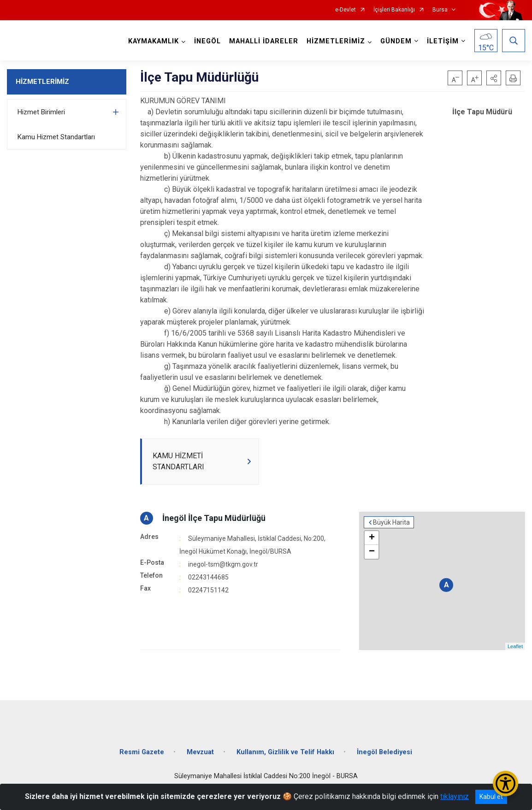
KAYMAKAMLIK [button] (154, 41)
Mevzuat (200, 752)
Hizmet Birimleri (41, 112)
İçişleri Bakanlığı (394, 10)
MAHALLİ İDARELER (264, 41)
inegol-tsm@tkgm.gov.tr (223, 564)
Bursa (440, 10)
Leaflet (515, 646)
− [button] (372, 552)
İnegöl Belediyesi (384, 752)
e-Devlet (346, 10)
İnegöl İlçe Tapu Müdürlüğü (214, 518)
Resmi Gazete (142, 752)
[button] (494, 78)
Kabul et (491, 797)
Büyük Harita (391, 522)
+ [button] (372, 538)
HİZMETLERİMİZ (42, 82)
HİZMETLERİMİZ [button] (336, 41)
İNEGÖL (207, 41)
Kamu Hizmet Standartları (56, 137)
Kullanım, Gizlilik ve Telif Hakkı (285, 752)
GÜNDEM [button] (396, 41)
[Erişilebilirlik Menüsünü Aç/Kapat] (505, 783)
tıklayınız (455, 796)
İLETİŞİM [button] (443, 41)
